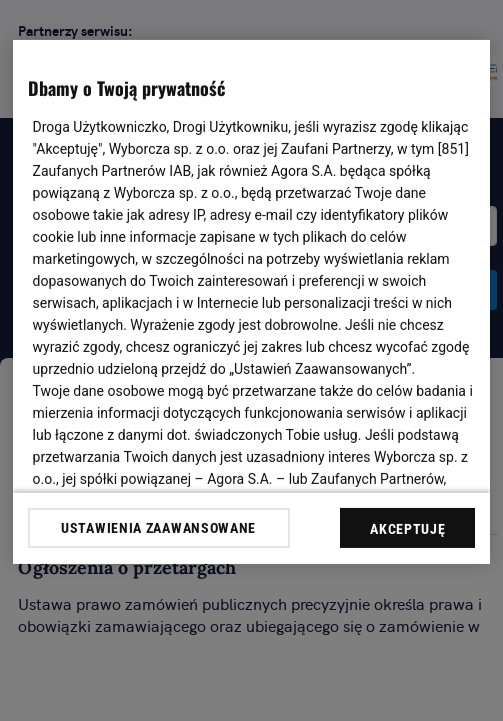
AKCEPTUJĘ (407, 529)
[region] (252, 302)
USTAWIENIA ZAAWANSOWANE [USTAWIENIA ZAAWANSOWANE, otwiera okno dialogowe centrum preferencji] (158, 528)
